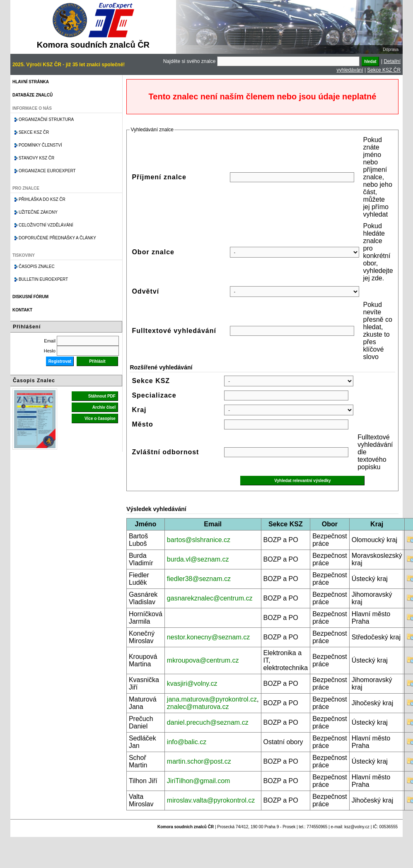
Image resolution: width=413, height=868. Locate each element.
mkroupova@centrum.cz (203, 660)
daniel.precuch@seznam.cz (208, 722)
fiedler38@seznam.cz (199, 579)
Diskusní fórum (30, 297)
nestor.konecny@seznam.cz (208, 637)
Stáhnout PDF (102, 396)
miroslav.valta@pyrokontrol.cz (211, 800)
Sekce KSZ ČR (384, 70)
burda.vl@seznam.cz (198, 559)
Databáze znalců (33, 95)
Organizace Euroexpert (47, 171)
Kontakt (22, 310)
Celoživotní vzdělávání (46, 225)
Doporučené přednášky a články (57, 238)
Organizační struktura (46, 119)
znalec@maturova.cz (198, 707)
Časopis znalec (37, 266)
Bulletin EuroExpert (43, 279)
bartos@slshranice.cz (199, 540)
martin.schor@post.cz (199, 761)
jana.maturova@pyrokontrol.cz (212, 699)
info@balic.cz (187, 742)
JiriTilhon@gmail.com (199, 781)
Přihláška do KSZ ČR (42, 199)
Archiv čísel (104, 407)
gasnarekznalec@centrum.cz (210, 598)
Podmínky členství (40, 145)
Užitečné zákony (38, 212)
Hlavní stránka (31, 82)
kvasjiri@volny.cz (192, 684)
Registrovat (60, 361)
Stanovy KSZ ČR (36, 158)
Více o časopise (100, 418)
